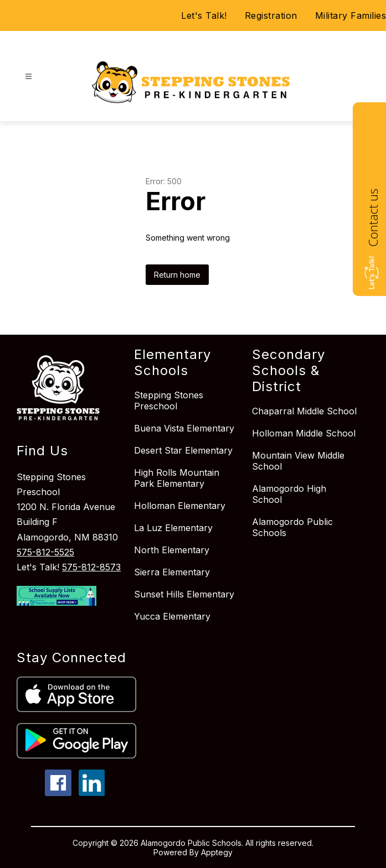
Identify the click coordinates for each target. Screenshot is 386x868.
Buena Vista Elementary (184, 428)
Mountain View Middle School (298, 461)
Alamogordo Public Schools (292, 527)
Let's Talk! (204, 15)
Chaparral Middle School (304, 411)
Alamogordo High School (289, 494)
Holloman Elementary (180, 506)
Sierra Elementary (172, 572)
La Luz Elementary (173, 528)
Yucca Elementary (172, 616)
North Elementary (172, 550)
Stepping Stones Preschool (169, 401)
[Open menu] (29, 77)
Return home (177, 275)
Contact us (373, 218)
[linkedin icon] (92, 793)
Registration (271, 15)
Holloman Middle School (304, 433)
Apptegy (217, 852)
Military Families (351, 15)
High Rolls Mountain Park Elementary (177, 478)
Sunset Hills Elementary (184, 594)
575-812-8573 (91, 567)
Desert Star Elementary (183, 450)
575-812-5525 (45, 552)
